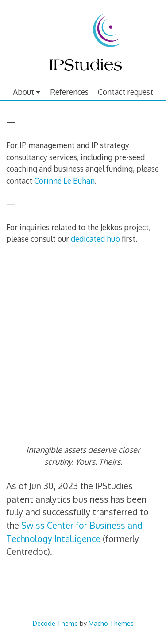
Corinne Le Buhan (64, 181)
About (23, 92)
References (69, 92)
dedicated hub (95, 239)
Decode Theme (55, 623)
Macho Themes (111, 623)
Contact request (125, 92)
